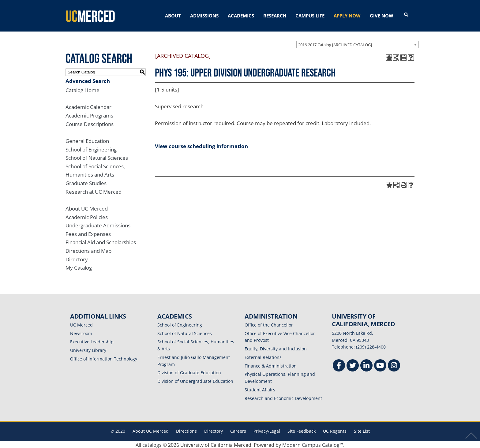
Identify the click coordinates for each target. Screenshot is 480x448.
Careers (238, 430)
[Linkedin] (366, 365)
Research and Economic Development (283, 397)
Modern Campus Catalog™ (313, 444)
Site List (362, 430)
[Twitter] (353, 365)
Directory (77, 258)
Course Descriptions (90, 123)
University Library (88, 349)
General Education (87, 140)
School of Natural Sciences (97, 157)
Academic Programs (89, 115)
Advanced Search (88, 80)
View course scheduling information (201, 145)
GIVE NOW (382, 16)
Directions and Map (88, 250)
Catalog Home (82, 89)
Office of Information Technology (104, 358)
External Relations (263, 356)
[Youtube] (380, 365)
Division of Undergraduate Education (195, 380)
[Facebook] (339, 365)
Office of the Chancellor (269, 324)
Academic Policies (87, 216)
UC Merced (81, 324)
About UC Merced (87, 208)
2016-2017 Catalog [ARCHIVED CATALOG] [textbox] (335, 43)
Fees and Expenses (88, 233)
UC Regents (335, 430)
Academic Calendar (88, 106)
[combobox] (358, 43)
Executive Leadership (92, 341)
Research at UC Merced (94, 191)
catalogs (152, 444)
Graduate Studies (86, 182)
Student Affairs (260, 389)
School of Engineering (91, 148)
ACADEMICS (241, 16)
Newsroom (81, 332)
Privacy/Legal (267, 430)
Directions (186, 430)
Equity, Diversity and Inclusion (276, 348)
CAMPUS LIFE (310, 16)
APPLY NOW (347, 16)
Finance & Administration (271, 365)
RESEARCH (275, 16)
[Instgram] (394, 365)
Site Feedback (302, 430)
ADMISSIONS (204, 16)
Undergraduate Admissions (98, 224)
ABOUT (173, 16)
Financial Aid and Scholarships (101, 241)
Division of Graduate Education (189, 372)
